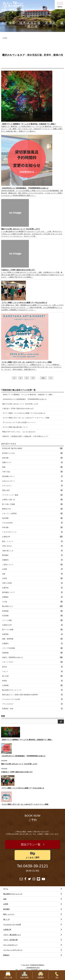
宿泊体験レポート (32, 476)
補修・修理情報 (32, 639)
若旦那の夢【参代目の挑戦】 (32, 448)
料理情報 (32, 611)
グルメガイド (32, 486)
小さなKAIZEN (32, 523)
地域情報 (32, 653)
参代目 (32, 667)
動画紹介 (6, 955)
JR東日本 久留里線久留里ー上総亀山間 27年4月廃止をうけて (25, 436)
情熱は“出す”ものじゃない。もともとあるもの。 (19, 432)
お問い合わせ (32, 546)
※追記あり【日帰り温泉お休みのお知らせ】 (18, 408)
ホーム (6, 889)
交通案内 (32, 560)
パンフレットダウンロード (13, 950)
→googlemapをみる (33, 967)
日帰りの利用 (32, 583)
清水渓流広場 (30, 23)
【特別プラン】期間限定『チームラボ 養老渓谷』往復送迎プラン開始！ (28, 395)
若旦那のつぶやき (32, 453)
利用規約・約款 (32, 709)
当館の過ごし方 (32, 551)
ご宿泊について (32, 565)
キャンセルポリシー (10, 945)
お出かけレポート (32, 481)
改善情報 (32, 634)
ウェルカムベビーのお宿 (32, 699)
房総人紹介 (32, 490)
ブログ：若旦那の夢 (10, 940)
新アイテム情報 (32, 630)
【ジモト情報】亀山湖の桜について (15, 427)
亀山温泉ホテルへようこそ (32, 690)
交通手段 (32, 588)
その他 (32, 602)
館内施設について (32, 592)
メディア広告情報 (32, 648)
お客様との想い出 (32, 500)
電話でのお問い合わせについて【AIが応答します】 (20, 404)
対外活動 (32, 527)
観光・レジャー (32, 541)
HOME (5, 38)
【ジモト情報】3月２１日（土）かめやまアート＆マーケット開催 (26, 418)
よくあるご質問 (32, 855)
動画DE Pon (32, 509)
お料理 (32, 578)
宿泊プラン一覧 (31, 844)
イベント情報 (32, 620)
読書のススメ (32, 462)
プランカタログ (32, 704)
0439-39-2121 (36, 866)
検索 (3, 716)
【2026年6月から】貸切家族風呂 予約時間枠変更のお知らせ (24, 399)
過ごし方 (6, 919)
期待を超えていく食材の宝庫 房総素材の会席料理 (32, 695)
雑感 (32, 467)
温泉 (32, 574)
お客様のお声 (32, 625)
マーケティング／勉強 (32, 495)
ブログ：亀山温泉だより (12, 935)
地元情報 (32, 518)
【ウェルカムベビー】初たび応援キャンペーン (19, 422)
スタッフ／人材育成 (32, 513)
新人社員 (32, 676)
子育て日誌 (32, 472)
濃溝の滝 (58, 55)
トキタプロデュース (32, 532)
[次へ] (51, 378)
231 (43, 378)
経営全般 (32, 458)
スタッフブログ (32, 662)
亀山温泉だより (32, 606)
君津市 (51, 23)
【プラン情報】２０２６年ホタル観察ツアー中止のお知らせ (24, 413)
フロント (32, 671)
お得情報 (32, 685)
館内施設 (32, 555)
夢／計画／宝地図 (32, 504)
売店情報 (32, 616)
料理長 (32, 681)
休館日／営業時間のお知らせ (32, 657)
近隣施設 (32, 597)
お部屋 (32, 569)
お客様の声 (32, 537)
